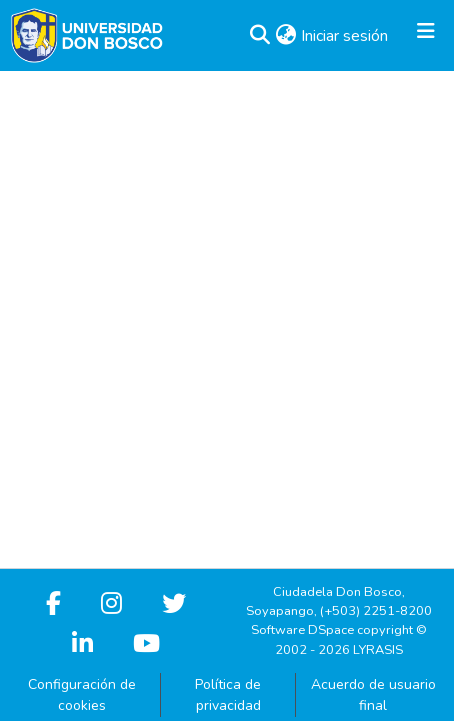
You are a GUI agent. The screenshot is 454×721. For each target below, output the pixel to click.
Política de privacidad (228, 695)
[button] (259, 36)
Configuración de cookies (82, 695)
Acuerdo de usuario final (373, 695)
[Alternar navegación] (426, 36)
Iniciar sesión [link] (345, 36)
